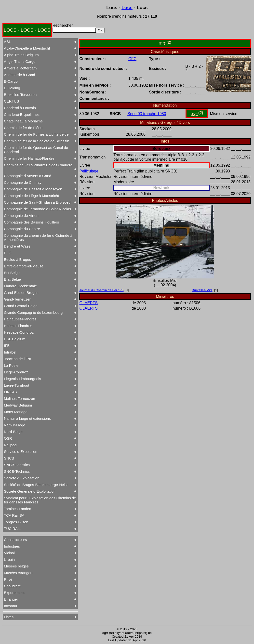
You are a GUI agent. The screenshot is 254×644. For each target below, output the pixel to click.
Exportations (14, 593)
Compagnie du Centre (22, 229)
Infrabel (10, 352)
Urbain (9, 559)
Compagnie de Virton (21, 216)
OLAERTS (89, 303)
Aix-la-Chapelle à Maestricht (27, 48)
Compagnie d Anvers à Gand (28, 176)
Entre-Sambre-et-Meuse (24, 266)
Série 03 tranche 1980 (147, 114)
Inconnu (10, 606)
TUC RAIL (12, 529)
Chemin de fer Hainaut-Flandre (29, 158)
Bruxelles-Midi (202, 290)
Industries (12, 546)
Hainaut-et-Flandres (20, 319)
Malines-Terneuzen (20, 399)
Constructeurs (15, 540)
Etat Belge (12, 279)
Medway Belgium (18, 405)
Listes (9, 617)
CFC (132, 59)
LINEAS (10, 392)
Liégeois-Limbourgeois (22, 379)
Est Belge (12, 273)
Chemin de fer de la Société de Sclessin (37, 141)
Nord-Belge (13, 432)
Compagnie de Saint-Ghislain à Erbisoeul (38, 202)
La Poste (11, 365)
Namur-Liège (15, 425)
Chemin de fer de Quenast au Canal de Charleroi (36, 150)
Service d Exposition (21, 452)
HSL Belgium (15, 339)
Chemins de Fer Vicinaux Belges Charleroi (39, 165)
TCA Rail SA (14, 515)
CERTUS (11, 101)
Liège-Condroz (16, 372)
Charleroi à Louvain (20, 108)
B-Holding (12, 88)
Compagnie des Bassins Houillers (31, 222)
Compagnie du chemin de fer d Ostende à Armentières (38, 237)
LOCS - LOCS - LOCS (27, 30)
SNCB (9, 458)
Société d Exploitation (22, 478)
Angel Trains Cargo (20, 61)
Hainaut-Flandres (18, 326)
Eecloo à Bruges (17, 259)
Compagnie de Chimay (23, 182)
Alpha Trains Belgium (21, 55)
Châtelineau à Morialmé (23, 121)
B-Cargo (11, 81)
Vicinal (9, 553)
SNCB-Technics (17, 471)
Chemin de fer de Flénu (23, 128)
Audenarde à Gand (20, 75)
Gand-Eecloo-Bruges (21, 293)
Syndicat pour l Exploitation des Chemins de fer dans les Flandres (40, 500)
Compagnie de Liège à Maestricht (31, 196)
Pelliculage (89, 171)
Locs (127, 7)
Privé (8, 579)
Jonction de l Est (17, 359)
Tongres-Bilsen (16, 522)
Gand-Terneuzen (18, 299)
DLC (8, 253)
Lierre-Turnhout (17, 385)
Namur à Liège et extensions (27, 418)
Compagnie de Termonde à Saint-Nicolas (37, 209)
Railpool (11, 445)
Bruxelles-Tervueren (20, 95)
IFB (7, 346)
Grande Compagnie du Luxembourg (33, 312)
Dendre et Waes (17, 246)
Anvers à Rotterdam (20, 68)
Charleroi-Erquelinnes (22, 114)
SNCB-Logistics (17, 465)
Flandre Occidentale (20, 286)
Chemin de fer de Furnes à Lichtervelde (36, 134)
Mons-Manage (16, 412)
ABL (7, 42)
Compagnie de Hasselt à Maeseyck (33, 189)
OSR (8, 438)
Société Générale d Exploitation (30, 491)
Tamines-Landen (18, 509)
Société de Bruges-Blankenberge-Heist (36, 485)
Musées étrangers (19, 573)
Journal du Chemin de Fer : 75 (102, 290)
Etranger (11, 599)
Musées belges (16, 566)
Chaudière (12, 586)
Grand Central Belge (21, 306)
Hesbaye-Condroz (19, 332)
